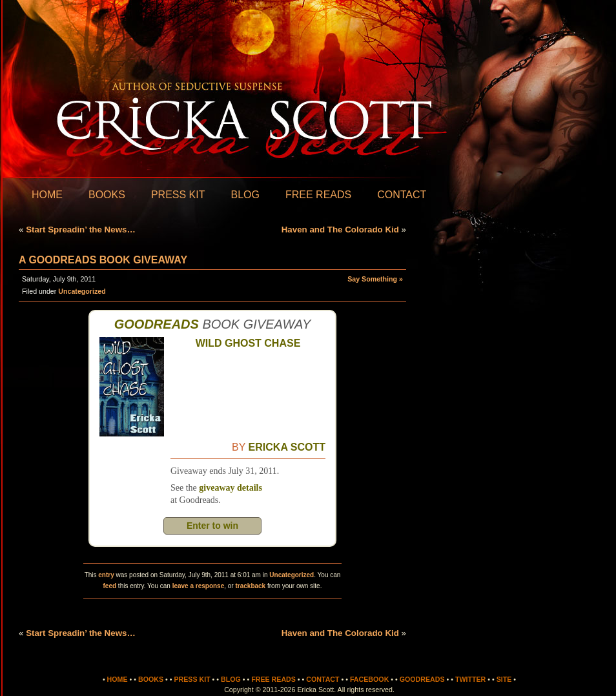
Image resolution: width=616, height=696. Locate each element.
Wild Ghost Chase (248, 343)
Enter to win (212, 526)
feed (110, 586)
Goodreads (157, 324)
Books (107, 195)
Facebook (369, 679)
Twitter (470, 679)
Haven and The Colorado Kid (340, 230)
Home (47, 195)
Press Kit (178, 195)
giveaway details (231, 488)
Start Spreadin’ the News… (81, 230)
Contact (402, 195)
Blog (245, 195)
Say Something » (375, 279)
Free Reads (318, 195)
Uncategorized (82, 291)
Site (504, 679)
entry (106, 575)
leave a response (199, 586)
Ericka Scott (287, 447)
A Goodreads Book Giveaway (103, 260)
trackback (250, 586)
